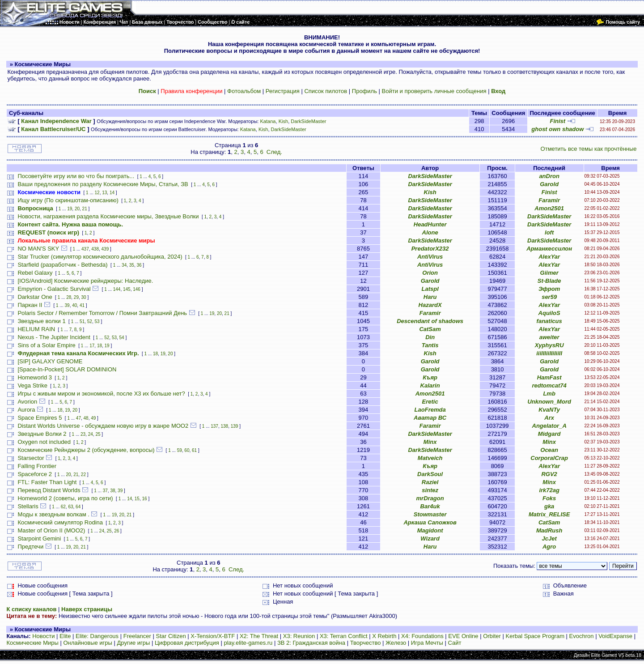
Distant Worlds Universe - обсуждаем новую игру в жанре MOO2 (103, 426)
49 (93, 418)
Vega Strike (32, 385)
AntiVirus (430, 257)
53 (97, 321)
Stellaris (28, 506)
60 (187, 450)
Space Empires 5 (40, 418)
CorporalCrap (549, 458)
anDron (549, 176)
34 (124, 265)
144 (117, 289)
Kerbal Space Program (535, 636)
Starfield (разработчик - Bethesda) (62, 265)
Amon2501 (549, 208)
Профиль (364, 91)
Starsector (31, 458)
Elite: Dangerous (97, 636)
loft (549, 232)
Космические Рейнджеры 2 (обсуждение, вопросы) (86, 450)
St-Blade (549, 281)
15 (137, 499)
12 (97, 193)
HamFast (549, 377)
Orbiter (492, 636)
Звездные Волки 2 (42, 434)
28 (69, 297)
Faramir (549, 200)
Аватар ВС (430, 418)
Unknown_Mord (549, 402)
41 (82, 305)
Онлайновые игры (87, 643)
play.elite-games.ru (248, 643)
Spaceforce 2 (35, 474)
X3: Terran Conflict (344, 636)
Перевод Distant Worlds (49, 490)
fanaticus (549, 321)
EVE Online (463, 636)
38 (112, 491)
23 (83, 434)
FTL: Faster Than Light (47, 482)
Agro (549, 547)
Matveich (430, 458)
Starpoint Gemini (39, 538)
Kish (284, 121)
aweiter (549, 337)
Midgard (549, 434)
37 (105, 491)
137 (214, 426)
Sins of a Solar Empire (46, 345)
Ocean (549, 450)
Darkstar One (35, 297)
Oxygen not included (44, 442)
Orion (430, 273)
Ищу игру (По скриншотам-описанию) (68, 200)
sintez (430, 490)
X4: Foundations (422, 636)
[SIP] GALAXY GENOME (50, 361)
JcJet (549, 538)
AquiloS (549, 313)
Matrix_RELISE (549, 514)
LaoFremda (430, 410)
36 (139, 265)
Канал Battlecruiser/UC (53, 129)
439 (105, 249)
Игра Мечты (427, 643)
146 (137, 289)
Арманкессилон (549, 249)
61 (194, 450)
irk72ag (549, 490)
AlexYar (549, 257)
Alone (430, 232)
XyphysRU (549, 345)
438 (95, 249)
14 (112, 193)
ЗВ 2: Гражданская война (311, 643)
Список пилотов (326, 91)
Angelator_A (549, 426)
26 (117, 531)
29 (76, 297)
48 (86, 418)
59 (180, 450)
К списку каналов (31, 609)
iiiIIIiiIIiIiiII (549, 353)
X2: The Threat (259, 636)
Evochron (582, 636)
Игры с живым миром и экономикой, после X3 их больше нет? (101, 394)
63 (70, 507)
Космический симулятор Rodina (60, 522)
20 (77, 209)
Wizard (430, 538)
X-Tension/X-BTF (213, 636)
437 (85, 249)
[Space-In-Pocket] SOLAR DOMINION (67, 369)
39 (67, 305)
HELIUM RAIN (36, 329)
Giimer (549, 273)
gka (549, 506)
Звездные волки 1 (41, 321)
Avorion (27, 402)
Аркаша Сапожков (430, 522)
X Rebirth (384, 636)
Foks (549, 498)
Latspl (430, 289)
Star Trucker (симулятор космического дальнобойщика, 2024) (100, 257)
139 (235, 426)
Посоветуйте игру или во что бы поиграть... (76, 176)
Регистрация (283, 91)
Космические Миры (32, 643)
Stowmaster (430, 514)
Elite (65, 636)
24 (91, 434)
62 (63, 507)
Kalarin (430, 385)
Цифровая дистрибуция (187, 643)
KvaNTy (549, 410)
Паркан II (30, 305)
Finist (557, 121)
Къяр (430, 377)
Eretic (430, 402)
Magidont (430, 530)
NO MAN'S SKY (38, 249)
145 (127, 289)
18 (100, 346)
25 (98, 434)
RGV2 (549, 474)
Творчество (366, 643)
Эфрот (549, 289)
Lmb (549, 394)
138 (225, 426)
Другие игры (134, 643)
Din (430, 337)
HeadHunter (430, 224)
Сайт (454, 643)
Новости (43, 636)
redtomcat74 (549, 385)
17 (92, 346)
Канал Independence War (56, 121)
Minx (430, 442)
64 (78, 507)
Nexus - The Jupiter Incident (54, 337)
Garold (549, 184)
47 (78, 418)
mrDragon (430, 498)
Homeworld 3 (35, 377)
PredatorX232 (430, 249)
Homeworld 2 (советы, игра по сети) (65, 498)
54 (122, 338)
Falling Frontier (37, 466)
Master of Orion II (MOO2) (51, 530)
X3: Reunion (299, 636)
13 (104, 193)
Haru (430, 297)
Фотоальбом (244, 91)
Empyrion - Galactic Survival (54, 289)
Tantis (430, 345)
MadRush (549, 530)
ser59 (549, 297)
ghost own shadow (557, 129)
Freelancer (137, 636)
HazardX (430, 305)
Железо (396, 643)
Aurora (26, 410)
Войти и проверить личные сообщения (434, 91)
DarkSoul (430, 474)
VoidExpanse (615, 636)
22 (83, 475)
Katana (268, 121)
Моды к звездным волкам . (53, 514)
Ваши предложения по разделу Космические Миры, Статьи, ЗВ (103, 184)
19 (70, 209)
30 (84, 297)
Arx (549, 418)
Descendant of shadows (430, 321)
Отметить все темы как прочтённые (589, 149)
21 (85, 209)
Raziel (430, 482)
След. (274, 152)
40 (74, 305)
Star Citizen (171, 636)
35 (132, 265)
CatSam (430, 329)
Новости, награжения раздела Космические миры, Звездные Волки (108, 216)
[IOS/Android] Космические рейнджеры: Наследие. (85, 281)
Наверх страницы (87, 609)
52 (90, 321)
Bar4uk (430, 506)
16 (145, 499)
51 (82, 321)
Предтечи (30, 547)
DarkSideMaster (308, 121)
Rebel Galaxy (35, 273)
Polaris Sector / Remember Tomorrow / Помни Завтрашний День (102, 313)
